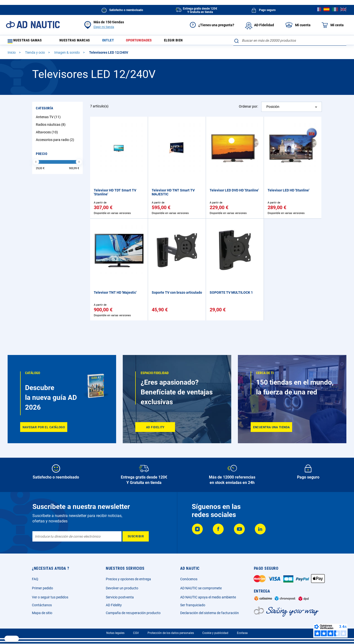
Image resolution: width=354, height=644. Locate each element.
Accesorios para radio (56, 142)
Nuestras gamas (28, 42)
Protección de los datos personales (171, 633)
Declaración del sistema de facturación (210, 613)
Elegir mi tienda (104, 27)
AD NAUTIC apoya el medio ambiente (208, 597)
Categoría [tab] (45, 110)
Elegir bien (186, 42)
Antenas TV (49, 119)
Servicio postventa (120, 597)
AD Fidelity (114, 605)
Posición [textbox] (273, 109)
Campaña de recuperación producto (133, 613)
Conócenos (189, 579)
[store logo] (33, 25)
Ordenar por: (248, 109)
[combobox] (290, 40)
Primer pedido (42, 588)
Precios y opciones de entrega (128, 579)
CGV (136, 633)
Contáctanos (42, 605)
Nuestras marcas (78, 42)
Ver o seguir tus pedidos (50, 597)
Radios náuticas (51, 127)
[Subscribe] (136, 536)
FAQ (35, 579)
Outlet (115, 42)
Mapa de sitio (42, 613)
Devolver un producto (122, 588)
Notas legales (115, 633)
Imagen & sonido (67, 55)
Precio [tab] (41, 156)
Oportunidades (148, 42)
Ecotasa (242, 633)
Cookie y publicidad (215, 633)
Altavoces (48, 134)
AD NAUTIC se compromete (201, 588)
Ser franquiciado (193, 605)
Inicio (12, 55)
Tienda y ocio (35, 55)
